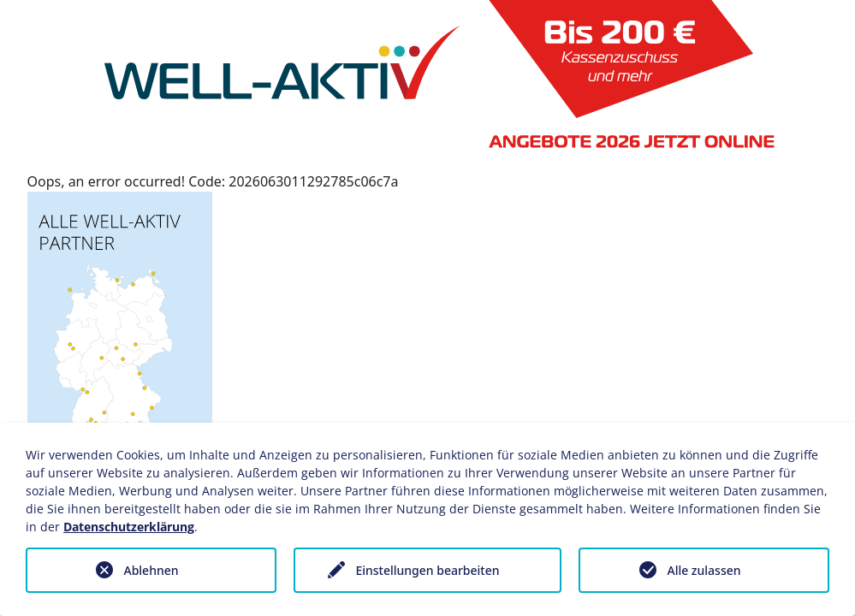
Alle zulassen (704, 570)
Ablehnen (151, 570)
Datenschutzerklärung (129, 527)
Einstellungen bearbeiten (427, 570)
